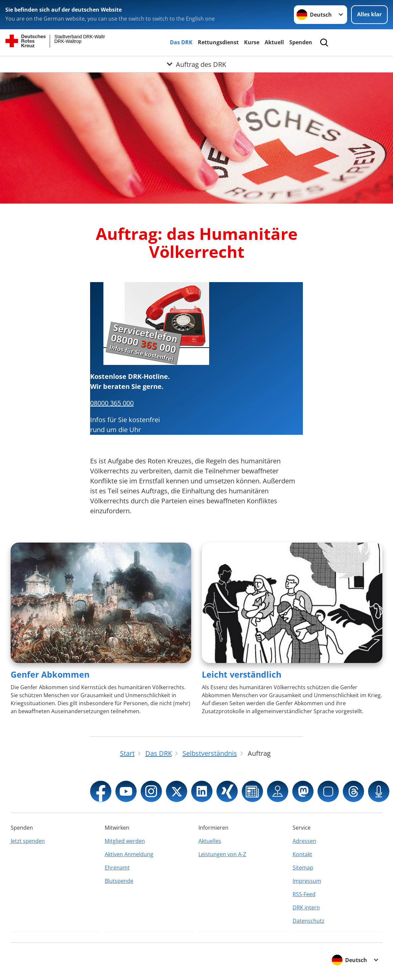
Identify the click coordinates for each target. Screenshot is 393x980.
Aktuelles (210, 841)
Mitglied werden (125, 841)
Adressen (304, 841)
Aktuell (274, 42)
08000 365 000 (112, 403)
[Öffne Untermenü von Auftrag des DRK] (196, 64)
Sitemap (303, 868)
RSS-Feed (304, 894)
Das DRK (181, 42)
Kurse (252, 42)
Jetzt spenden (28, 841)
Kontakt (302, 854)
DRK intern (306, 907)
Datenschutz (309, 921)
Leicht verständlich (242, 674)
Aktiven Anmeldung (129, 854)
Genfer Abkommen (50, 674)
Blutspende (119, 881)
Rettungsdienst (218, 42)
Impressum (307, 881)
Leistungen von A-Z (222, 854)
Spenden (301, 42)
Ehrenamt (117, 868)
